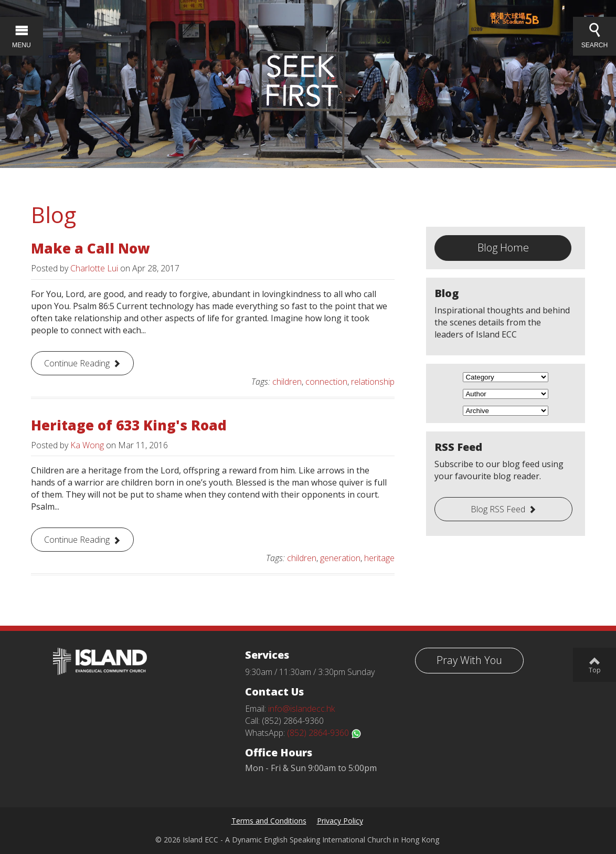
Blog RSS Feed (498, 509)
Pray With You (469, 660)
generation (340, 558)
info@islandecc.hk (301, 709)
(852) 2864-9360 (324, 733)
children (287, 382)
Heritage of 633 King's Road (129, 425)
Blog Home (503, 247)
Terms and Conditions (269, 821)
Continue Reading (77, 363)
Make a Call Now (91, 248)
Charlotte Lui (94, 268)
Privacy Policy (340, 821)
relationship (373, 382)
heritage (379, 558)
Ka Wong (87, 445)
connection (326, 382)
